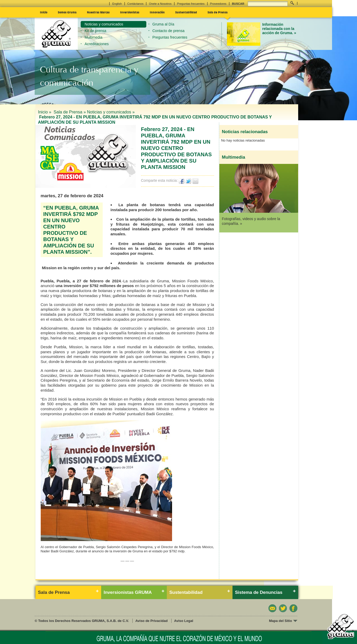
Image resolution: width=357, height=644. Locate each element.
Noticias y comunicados (104, 24)
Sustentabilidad (186, 12)
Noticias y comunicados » (111, 112)
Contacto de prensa (168, 31)
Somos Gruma (67, 12)
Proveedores (218, 4)
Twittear (188, 181)
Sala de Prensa (218, 12)
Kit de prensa (95, 31)
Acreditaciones (97, 44)
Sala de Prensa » (70, 112)
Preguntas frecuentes (191, 4)
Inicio (44, 12)
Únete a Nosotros (160, 4)
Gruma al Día (163, 24)
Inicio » (45, 112)
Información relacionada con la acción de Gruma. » (279, 29)
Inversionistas (130, 12)
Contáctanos (136, 4)
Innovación (157, 12)
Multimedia (94, 37)
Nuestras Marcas (98, 12)
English (117, 4)
